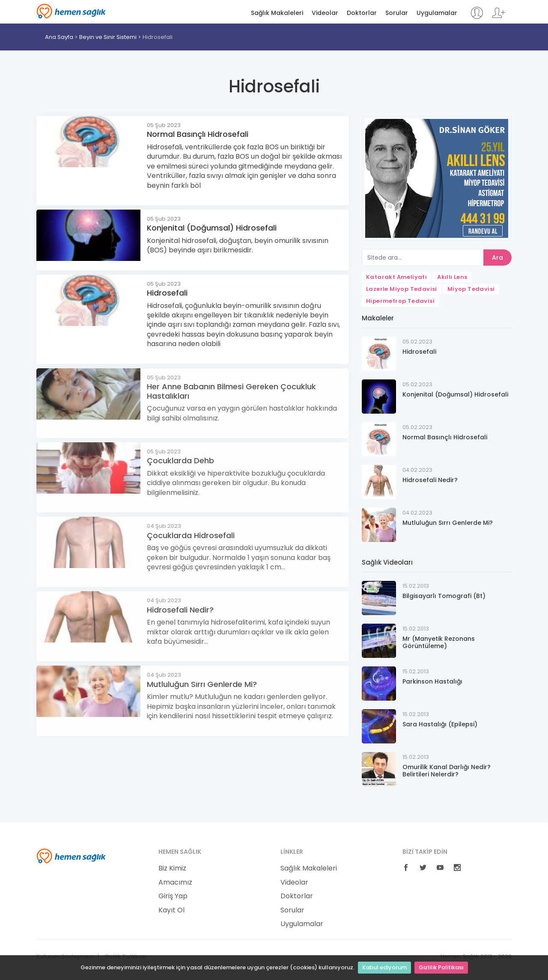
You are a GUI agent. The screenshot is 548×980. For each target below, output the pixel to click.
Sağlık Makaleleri (277, 13)
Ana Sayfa (59, 37)
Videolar (325, 13)
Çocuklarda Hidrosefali (191, 535)
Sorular (397, 13)
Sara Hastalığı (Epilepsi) (440, 724)
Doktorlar (362, 13)
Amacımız (175, 882)
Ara (497, 258)
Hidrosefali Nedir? (180, 610)
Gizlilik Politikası (441, 967)
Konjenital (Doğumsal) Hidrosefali (212, 228)
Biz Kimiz (172, 868)
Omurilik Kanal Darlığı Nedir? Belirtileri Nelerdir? (447, 771)
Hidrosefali (158, 37)
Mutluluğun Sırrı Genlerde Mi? (202, 684)
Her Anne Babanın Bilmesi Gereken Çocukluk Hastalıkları (231, 391)
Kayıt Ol (171, 910)
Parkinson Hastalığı (432, 681)
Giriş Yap (173, 896)
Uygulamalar (437, 13)
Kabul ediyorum (384, 967)
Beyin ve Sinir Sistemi (108, 37)
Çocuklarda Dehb (180, 460)
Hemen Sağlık (71, 11)
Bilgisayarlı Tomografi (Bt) (444, 596)
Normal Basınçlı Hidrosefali (198, 134)
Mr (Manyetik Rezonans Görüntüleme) (439, 642)
